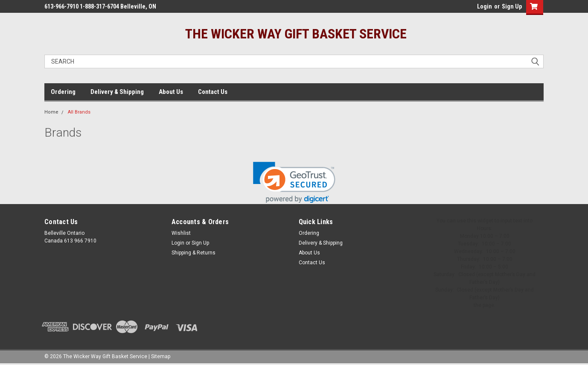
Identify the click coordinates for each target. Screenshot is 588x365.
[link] (294, 182)
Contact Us (213, 92)
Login (485, 6)
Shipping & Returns (194, 253)
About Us (171, 92)
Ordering (63, 92)
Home (51, 112)
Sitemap (161, 356)
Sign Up (512, 6)
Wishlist (181, 233)
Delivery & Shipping (117, 92)
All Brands (79, 112)
